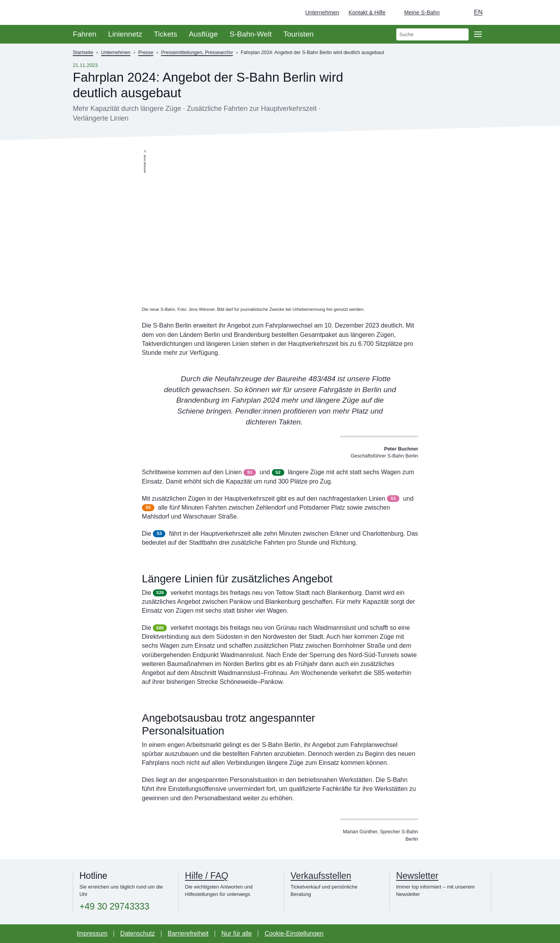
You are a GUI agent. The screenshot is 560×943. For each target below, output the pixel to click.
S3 (159, 533)
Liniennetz (125, 34)
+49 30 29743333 (114, 907)
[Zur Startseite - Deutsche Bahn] (543, 12)
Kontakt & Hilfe (367, 12)
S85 (160, 628)
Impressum (92, 933)
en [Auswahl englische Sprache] (478, 12)
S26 (160, 592)
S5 (148, 507)
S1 (250, 472)
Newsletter (417, 876)
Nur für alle (236, 933)
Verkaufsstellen (321, 876)
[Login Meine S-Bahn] (417, 12)
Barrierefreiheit (188, 933)
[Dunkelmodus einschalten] (453, 12)
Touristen (299, 34)
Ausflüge (204, 34)
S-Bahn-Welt (250, 34)
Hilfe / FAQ (207, 876)
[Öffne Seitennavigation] (478, 34)
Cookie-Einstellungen (294, 933)
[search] (432, 34)
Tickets (165, 34)
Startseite (83, 53)
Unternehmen (322, 12)
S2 (278, 472)
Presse (146, 53)
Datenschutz (137, 933)
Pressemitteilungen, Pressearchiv (197, 53)
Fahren (85, 34)
